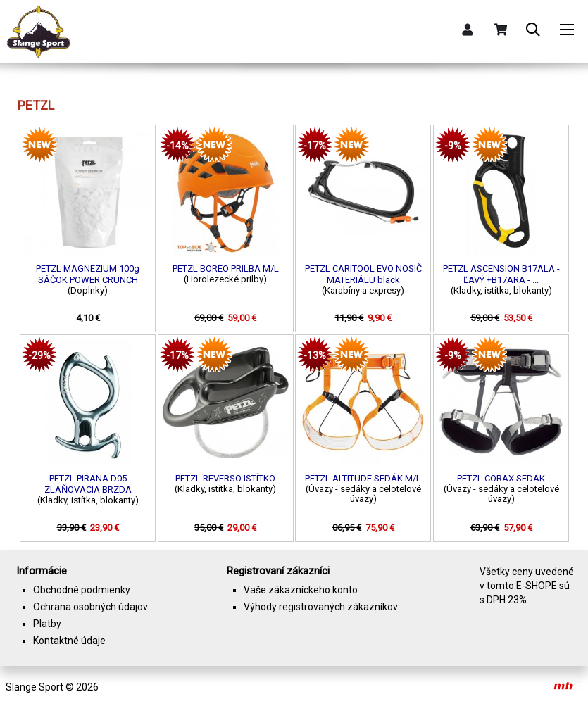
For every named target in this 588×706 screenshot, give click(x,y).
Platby (47, 624)
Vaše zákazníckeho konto (301, 590)
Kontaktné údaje (69, 641)
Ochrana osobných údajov (90, 607)
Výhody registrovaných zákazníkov (321, 607)
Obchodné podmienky (82, 590)
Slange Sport (35, 687)
